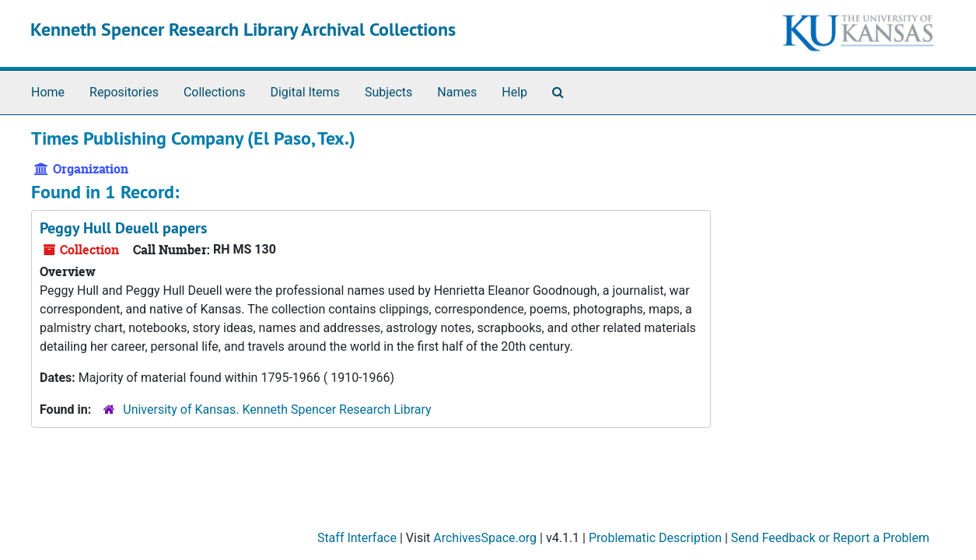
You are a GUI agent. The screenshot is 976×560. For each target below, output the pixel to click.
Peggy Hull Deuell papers (123, 228)
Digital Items (304, 92)
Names (457, 92)
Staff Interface (357, 538)
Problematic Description (655, 538)
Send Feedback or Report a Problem (830, 538)
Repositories (124, 92)
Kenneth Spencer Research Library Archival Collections (243, 29)
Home (48, 92)
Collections (215, 92)
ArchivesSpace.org (485, 538)
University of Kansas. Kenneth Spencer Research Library (277, 409)
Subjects (388, 92)
